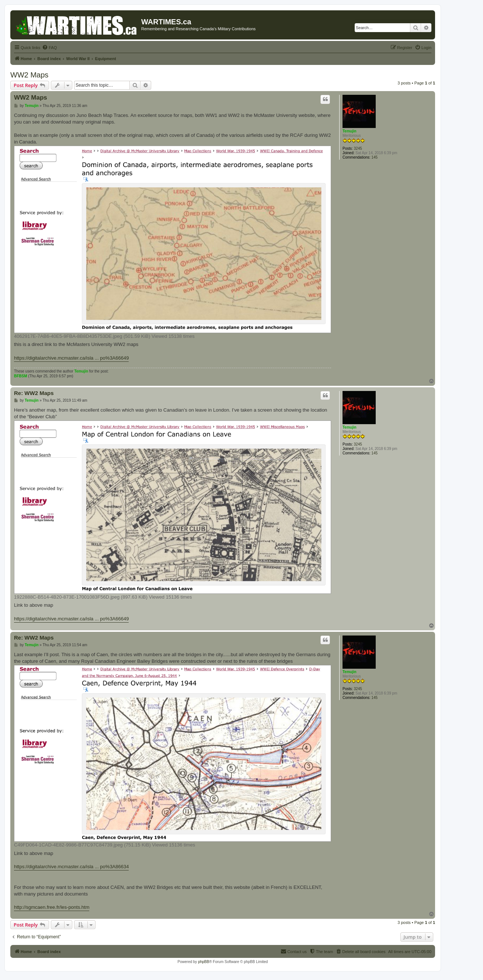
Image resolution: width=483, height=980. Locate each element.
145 (374, 157)
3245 (358, 148)
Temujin (350, 131)
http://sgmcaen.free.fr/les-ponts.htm (52, 907)
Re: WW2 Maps (34, 393)
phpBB (204, 962)
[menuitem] (49, 48)
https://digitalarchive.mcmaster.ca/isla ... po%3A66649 (71, 358)
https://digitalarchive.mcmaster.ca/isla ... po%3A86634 (71, 867)
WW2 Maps (29, 75)
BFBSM (21, 376)
